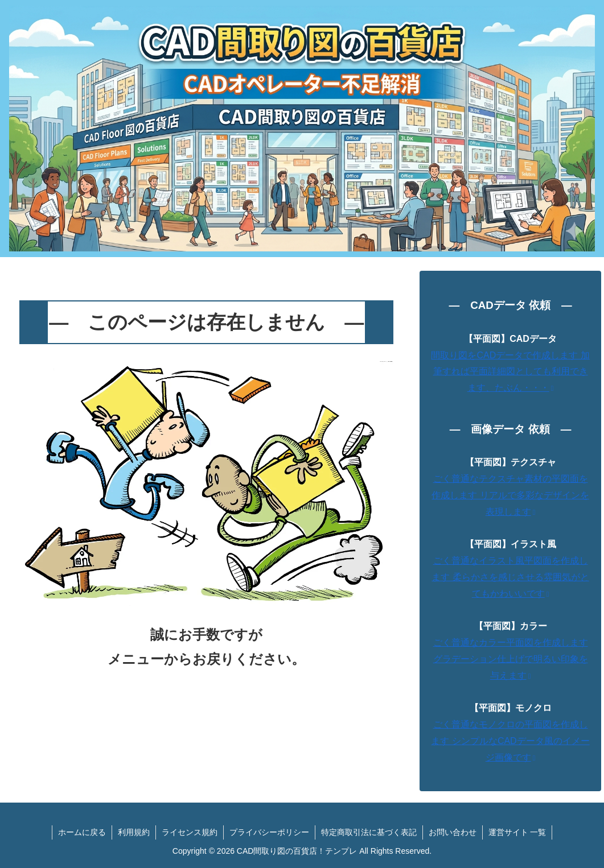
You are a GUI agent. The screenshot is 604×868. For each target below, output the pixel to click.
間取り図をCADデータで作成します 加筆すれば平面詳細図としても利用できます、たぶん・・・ (510, 372)
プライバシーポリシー (269, 832)
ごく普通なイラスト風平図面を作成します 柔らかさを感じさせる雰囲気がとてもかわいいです (510, 577)
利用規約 (134, 832)
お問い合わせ (453, 832)
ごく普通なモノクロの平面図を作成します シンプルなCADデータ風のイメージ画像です (510, 741)
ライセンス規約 (190, 832)
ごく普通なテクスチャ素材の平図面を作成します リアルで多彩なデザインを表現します (510, 495)
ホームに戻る (82, 832)
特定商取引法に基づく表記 (369, 832)
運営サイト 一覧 (517, 832)
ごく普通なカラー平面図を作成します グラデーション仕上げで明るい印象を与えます (511, 659)
